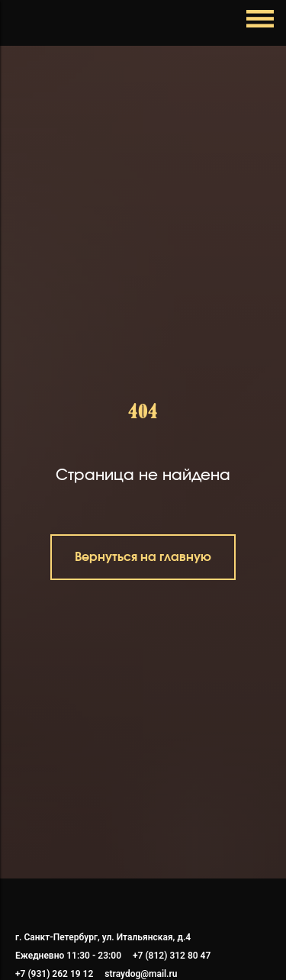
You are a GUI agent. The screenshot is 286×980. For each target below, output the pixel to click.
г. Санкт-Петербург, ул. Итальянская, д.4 (103, 937)
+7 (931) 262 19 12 (54, 974)
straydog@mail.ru (141, 974)
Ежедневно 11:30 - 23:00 (68, 956)
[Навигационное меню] (26, 23)
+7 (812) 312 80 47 (172, 956)
